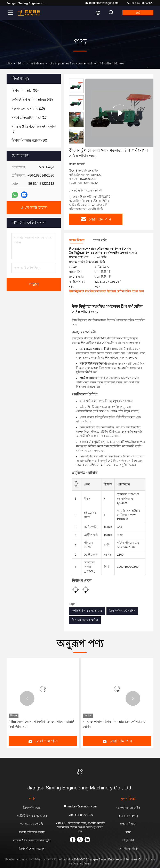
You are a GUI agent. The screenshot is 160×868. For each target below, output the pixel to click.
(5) (34, 129)
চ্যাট (138, 13)
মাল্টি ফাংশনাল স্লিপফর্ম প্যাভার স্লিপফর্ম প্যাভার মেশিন (114, 724)
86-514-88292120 (140, 3)
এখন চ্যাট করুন (34, 208)
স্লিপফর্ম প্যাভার (35, 63)
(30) (29, 140)
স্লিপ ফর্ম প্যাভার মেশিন (85, 620)
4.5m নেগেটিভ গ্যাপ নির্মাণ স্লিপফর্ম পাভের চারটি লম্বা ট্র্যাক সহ (41, 724)
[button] (76, 142)
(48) (32, 100)
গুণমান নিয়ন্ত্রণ (128, 824)
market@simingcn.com (102, 3)
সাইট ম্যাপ (128, 840)
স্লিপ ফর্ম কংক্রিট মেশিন (122, 611)
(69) (25, 91)
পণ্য (19, 63)
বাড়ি (9, 63)
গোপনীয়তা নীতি (128, 849)
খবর (128, 832)
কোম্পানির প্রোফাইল (128, 808)
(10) (28, 109)
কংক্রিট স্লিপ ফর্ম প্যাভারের (87, 611)
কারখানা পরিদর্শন (128, 816)
